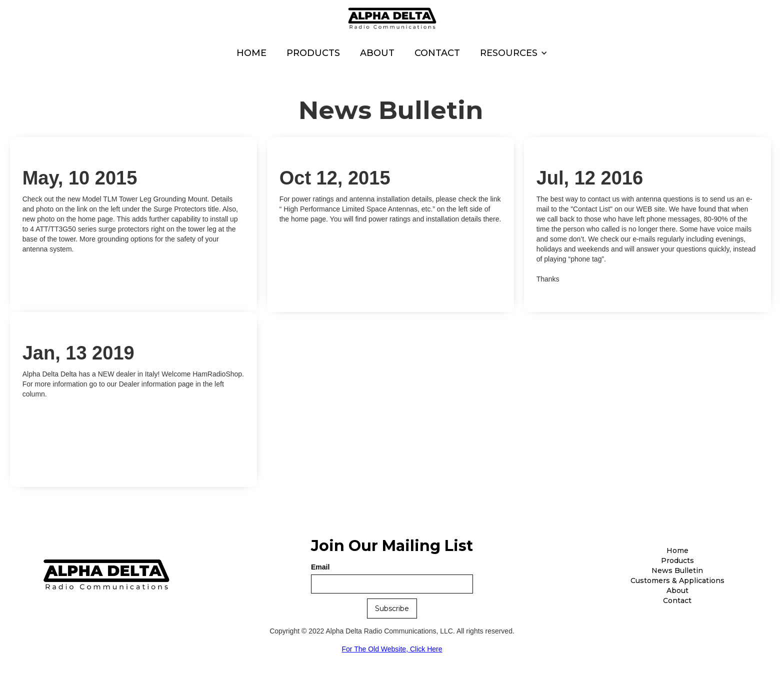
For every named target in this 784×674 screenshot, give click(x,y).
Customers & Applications (677, 580)
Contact (437, 53)
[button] (514, 53)
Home (251, 53)
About (377, 53)
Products (313, 53)
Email (320, 567)
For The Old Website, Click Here (392, 649)
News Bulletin (677, 570)
